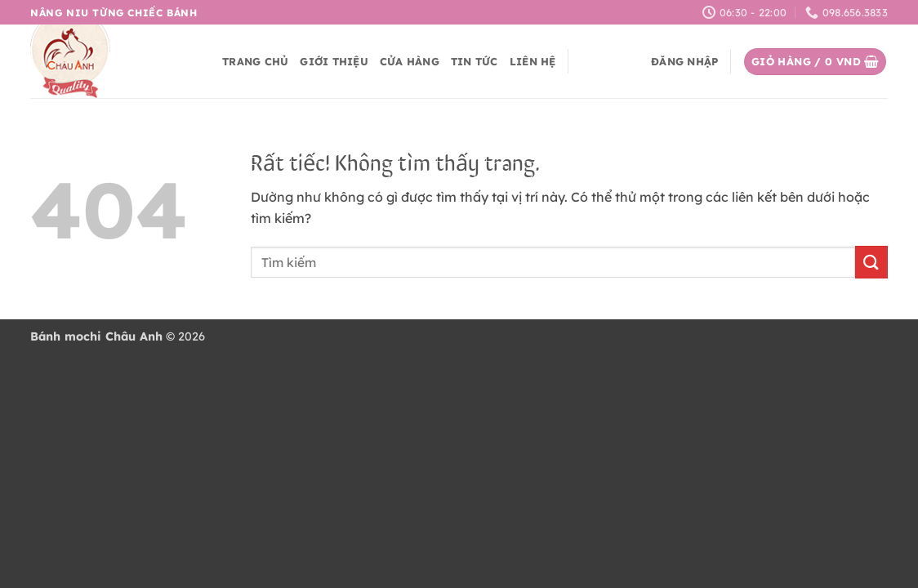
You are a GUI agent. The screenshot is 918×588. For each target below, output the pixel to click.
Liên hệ (533, 61)
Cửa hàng (410, 61)
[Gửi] (871, 262)
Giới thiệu (334, 61)
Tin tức (475, 61)
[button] (684, 61)
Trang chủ (255, 61)
